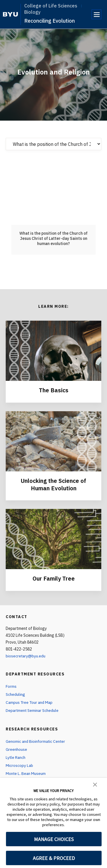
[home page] (10, 14)
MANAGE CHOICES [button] (54, 839)
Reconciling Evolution (50, 21)
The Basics (53, 390)
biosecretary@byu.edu (26, 655)
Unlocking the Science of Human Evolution (54, 484)
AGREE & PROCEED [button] (54, 858)
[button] (95, 784)
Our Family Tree (53, 578)
